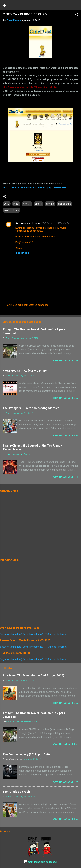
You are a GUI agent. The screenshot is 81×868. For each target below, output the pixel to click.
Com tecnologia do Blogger (40, 862)
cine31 (38, 204)
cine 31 (27, 204)
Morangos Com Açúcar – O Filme (25, 371)
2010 (7, 204)
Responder (22, 253)
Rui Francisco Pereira (28, 223)
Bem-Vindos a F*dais (17, 792)
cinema (50, 204)
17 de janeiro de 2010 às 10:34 (55, 223)
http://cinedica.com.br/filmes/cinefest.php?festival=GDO (35, 187)
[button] (76, 15)
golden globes (11, 210)
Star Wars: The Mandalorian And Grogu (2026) (33, 675)
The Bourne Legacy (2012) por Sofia (27, 754)
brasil (16, 204)
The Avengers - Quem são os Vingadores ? (31, 408)
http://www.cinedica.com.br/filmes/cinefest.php (30, 87)
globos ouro (65, 204)
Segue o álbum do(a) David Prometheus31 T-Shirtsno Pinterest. (33, 634)
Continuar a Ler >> (66, 361)
